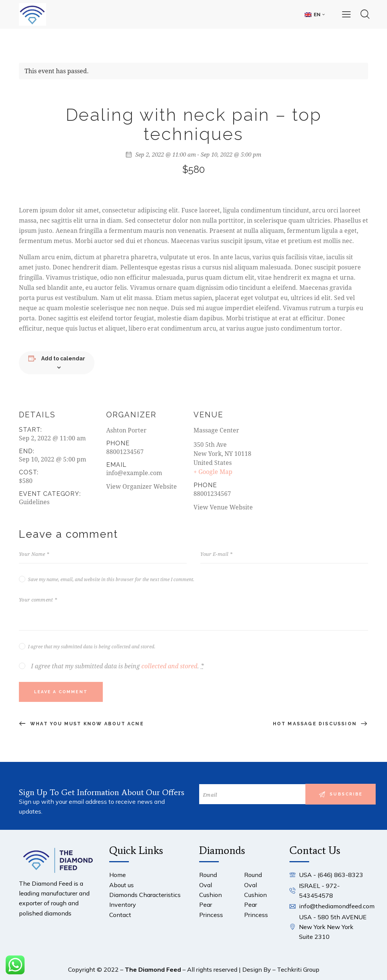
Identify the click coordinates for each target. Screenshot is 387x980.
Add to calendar (63, 358)
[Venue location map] (319, 452)
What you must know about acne (86, 724)
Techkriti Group (298, 969)
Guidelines (34, 502)
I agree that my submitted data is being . (117, 666)
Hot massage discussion (316, 724)
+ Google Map (213, 472)
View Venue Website (223, 507)
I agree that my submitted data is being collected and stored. (92, 646)
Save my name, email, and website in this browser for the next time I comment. (111, 579)
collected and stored (169, 666)
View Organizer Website (142, 486)
